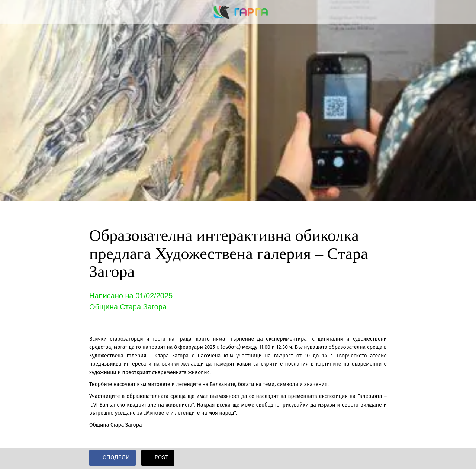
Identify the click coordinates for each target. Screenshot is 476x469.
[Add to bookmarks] (378, 459)
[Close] (12, 12)
